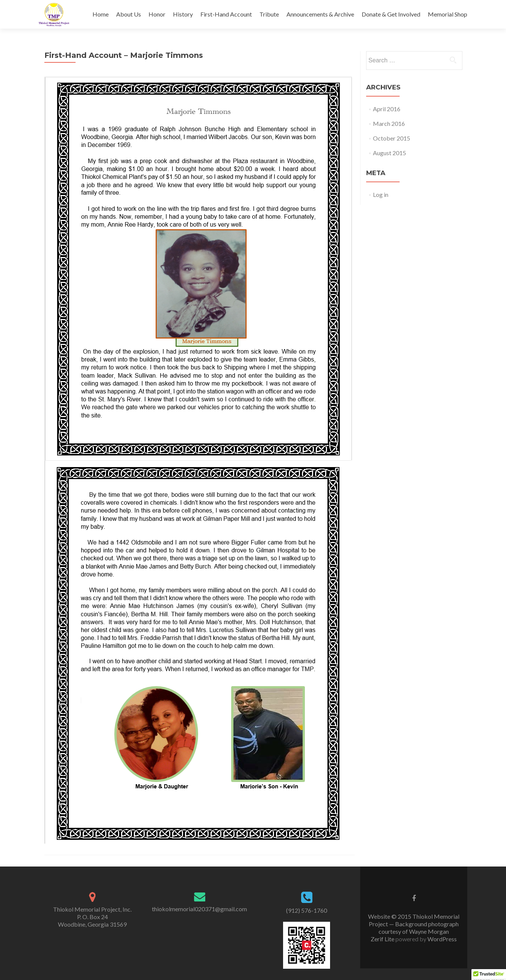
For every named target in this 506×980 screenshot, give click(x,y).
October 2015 (392, 138)
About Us (129, 14)
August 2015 (389, 153)
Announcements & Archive (320, 14)
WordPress (442, 939)
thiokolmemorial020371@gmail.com (199, 909)
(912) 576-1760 (307, 910)
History (183, 14)
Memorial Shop (448, 14)
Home (101, 14)
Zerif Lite (383, 939)
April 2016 (387, 109)
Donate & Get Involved (391, 14)
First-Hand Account (226, 14)
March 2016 (389, 123)
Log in (381, 194)
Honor (157, 14)
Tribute (269, 14)
